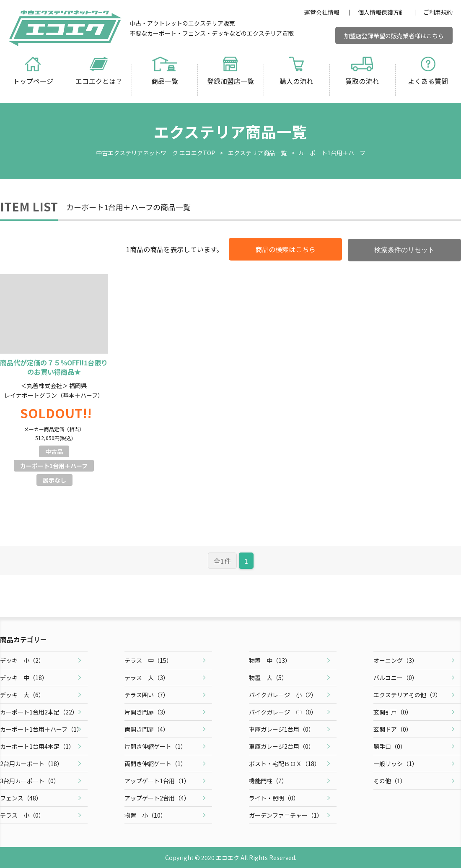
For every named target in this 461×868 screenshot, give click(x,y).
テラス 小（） (22, 815)
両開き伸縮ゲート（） (155, 764)
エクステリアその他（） (407, 695)
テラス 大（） (147, 678)
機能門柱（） (268, 781)
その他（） (390, 781)
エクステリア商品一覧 (257, 153)
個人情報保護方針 (381, 12)
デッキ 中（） (24, 678)
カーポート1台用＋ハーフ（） (41, 729)
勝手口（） (390, 746)
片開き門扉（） (147, 712)
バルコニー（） (396, 678)
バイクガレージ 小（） (283, 695)
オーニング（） (396, 660)
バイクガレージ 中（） (283, 712)
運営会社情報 (322, 12)
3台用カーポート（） (30, 781)
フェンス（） (21, 798)
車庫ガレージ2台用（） (282, 746)
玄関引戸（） (393, 712)
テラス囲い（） (147, 695)
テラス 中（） (148, 660)
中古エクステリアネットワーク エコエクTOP (155, 153)
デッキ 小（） (22, 660)
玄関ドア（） (393, 729)
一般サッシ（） (396, 764)
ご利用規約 (438, 12)
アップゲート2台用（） (157, 798)
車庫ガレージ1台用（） (282, 729)
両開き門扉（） (147, 729)
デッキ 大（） (22, 695)
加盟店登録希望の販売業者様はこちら (394, 36)
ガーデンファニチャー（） (286, 815)
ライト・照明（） (274, 798)
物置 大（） (268, 678)
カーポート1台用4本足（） (37, 746)
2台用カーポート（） (31, 764)
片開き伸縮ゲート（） (155, 746)
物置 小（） (145, 815)
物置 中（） (270, 660)
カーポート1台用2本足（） (39, 712)
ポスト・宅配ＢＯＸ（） (285, 764)
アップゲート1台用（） (157, 781)
